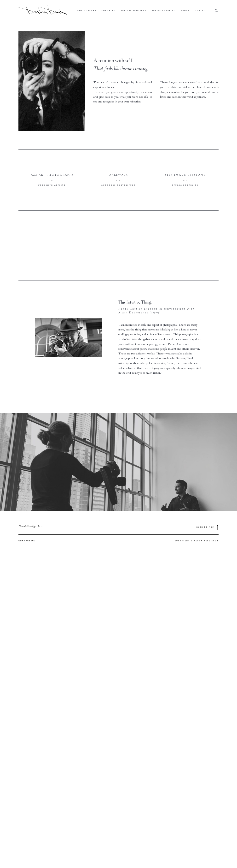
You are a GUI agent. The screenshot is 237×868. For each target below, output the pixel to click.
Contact (201, 11)
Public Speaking (164, 11)
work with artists (52, 185)
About (185, 11)
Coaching (109, 11)
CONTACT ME (27, 760)
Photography (87, 11)
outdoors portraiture (119, 185)
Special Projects (134, 11)
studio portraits (185, 185)
